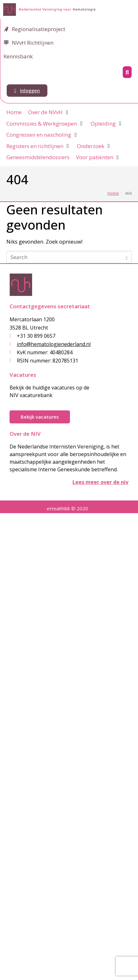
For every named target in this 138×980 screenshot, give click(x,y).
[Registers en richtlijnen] (38, 146)
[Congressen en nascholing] (42, 135)
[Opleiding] (107, 124)
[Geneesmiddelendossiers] (38, 157)
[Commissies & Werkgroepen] (45, 124)
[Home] (14, 112)
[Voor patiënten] (98, 157)
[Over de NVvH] (49, 112)
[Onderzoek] (94, 146)
